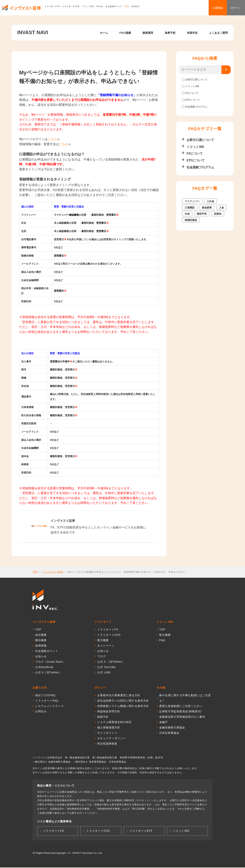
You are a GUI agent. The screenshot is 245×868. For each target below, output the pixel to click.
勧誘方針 (103, 717)
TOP (35, 572)
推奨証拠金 (191, 220)
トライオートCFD (76, 9)
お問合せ (140, 9)
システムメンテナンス (50, 707)
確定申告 (202, 214)
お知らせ (41, 657)
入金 (221, 208)
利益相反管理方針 (109, 712)
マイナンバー (192, 201)
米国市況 (192, 33)
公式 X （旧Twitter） (111, 662)
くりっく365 (92, 9)
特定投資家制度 (107, 744)
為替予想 (170, 33)
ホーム (104, 33)
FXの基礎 (125, 33)
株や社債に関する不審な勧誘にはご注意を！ (185, 699)
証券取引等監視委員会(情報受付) (180, 712)
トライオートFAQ (47, 701)
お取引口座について (196, 79)
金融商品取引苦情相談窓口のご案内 (182, 717)
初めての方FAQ (45, 696)
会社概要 (41, 635)
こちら (52, 139)
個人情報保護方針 (109, 728)
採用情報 (41, 646)
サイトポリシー (107, 733)
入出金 (210, 201)
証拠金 (218, 214)
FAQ (131, 9)
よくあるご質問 (218, 33)
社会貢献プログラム (196, 107)
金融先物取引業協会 (172, 728)
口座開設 (213, 9)
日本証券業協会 (169, 733)
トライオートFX (57, 9)
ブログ (102, 657)
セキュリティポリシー (112, 739)
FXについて (192, 93)
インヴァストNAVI (53, 572)
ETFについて (192, 100)
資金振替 (207, 208)
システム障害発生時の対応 (114, 723)
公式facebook (44, 668)
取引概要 (103, 641)
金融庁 (164, 723)
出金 (187, 214)
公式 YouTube (107, 668)
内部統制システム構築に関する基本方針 (123, 707)
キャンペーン (106, 646)
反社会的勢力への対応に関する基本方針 (123, 701)
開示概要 (41, 641)
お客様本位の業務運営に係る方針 (119, 696)
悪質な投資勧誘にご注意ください (181, 707)
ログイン (234, 9)
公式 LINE (104, 673)
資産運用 (148, 33)
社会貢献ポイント (118, 9)
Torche (104, 9)
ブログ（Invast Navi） (50, 662)
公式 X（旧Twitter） (48, 673)
